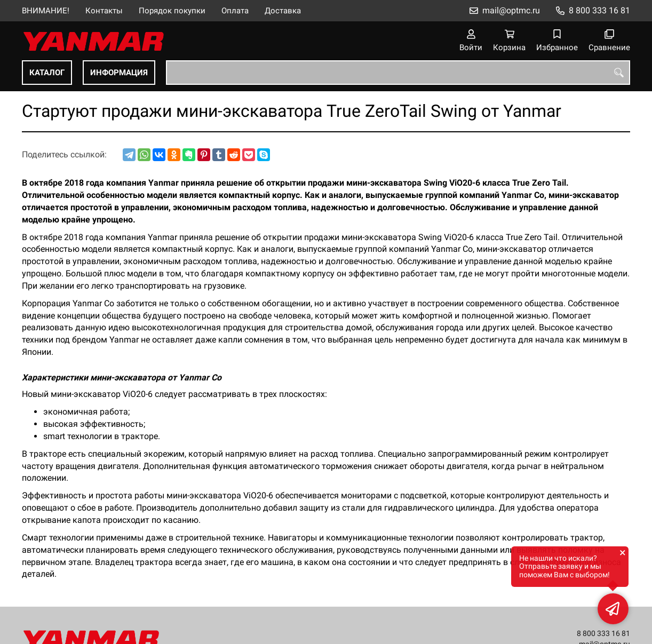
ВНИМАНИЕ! (46, 11)
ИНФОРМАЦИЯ (119, 73)
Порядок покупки (172, 11)
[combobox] (398, 73)
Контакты (104, 11)
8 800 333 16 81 (599, 10)
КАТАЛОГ (47, 73)
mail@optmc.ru (511, 10)
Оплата (235, 11)
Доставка (283, 11)
